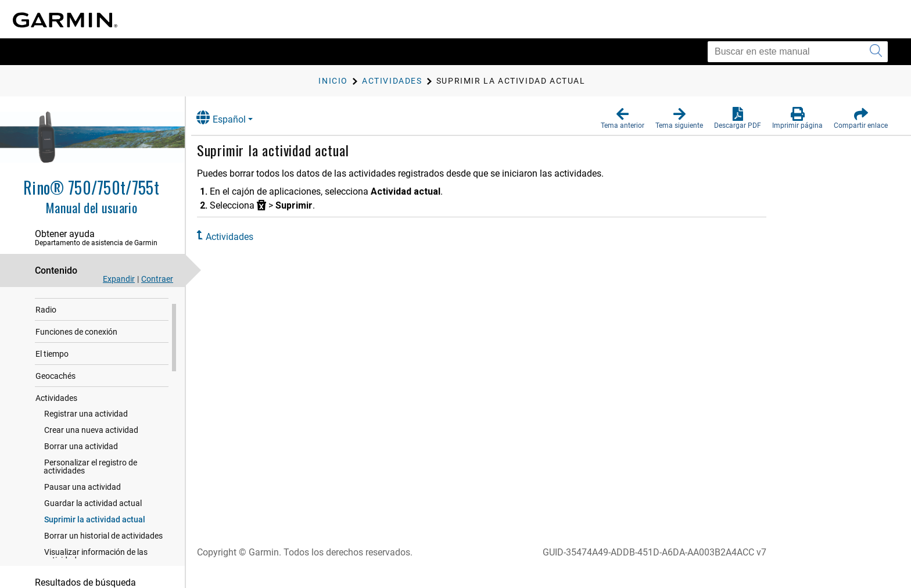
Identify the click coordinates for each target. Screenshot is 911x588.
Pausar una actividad (83, 502)
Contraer (157, 279)
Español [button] (231, 118)
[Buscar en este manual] (798, 52)
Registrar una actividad (86, 429)
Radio (46, 325)
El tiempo (52, 369)
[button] (623, 119)
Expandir (119, 279)
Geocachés (55, 391)
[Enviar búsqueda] (876, 52)
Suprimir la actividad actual (95, 535)
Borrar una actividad (81, 461)
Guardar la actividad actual (93, 518)
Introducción (58, 303)
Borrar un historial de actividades (103, 551)
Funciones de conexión (76, 347)
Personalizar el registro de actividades (90, 482)
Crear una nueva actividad (91, 445)
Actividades (56, 413)
